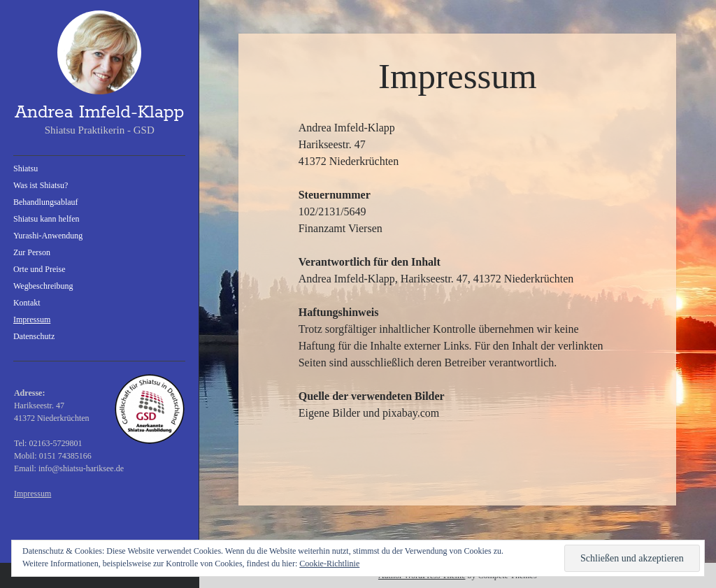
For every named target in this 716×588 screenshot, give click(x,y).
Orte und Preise (40, 269)
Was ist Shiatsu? (41, 185)
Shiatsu (26, 168)
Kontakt (27, 303)
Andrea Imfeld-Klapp (99, 113)
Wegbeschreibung (43, 286)
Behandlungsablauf (46, 202)
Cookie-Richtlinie (329, 564)
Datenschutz (34, 336)
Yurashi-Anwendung (48, 236)
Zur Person (32, 252)
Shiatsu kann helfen (46, 219)
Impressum (32, 320)
